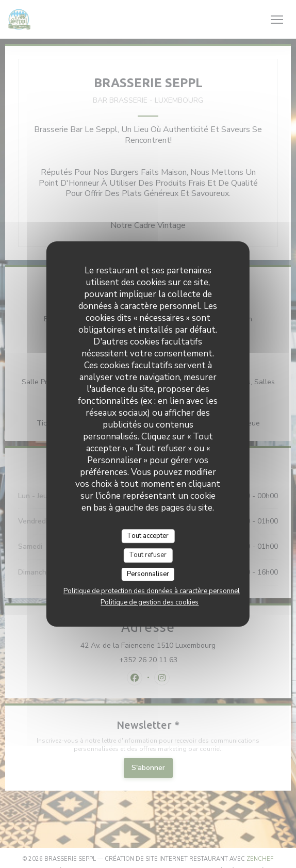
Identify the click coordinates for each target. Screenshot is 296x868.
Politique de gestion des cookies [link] (150, 602)
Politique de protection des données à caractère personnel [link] (152, 591)
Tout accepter (148, 536)
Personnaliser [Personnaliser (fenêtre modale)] (148, 574)
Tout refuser (148, 555)
